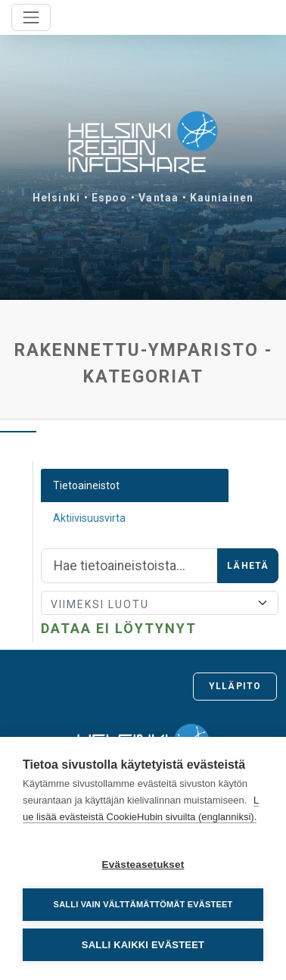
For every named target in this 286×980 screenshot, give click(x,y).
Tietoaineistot (86, 485)
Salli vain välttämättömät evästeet (143, 904)
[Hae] (129, 566)
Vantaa (159, 198)
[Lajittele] (160, 603)
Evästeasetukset (143, 865)
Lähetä (248, 566)
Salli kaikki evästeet (143, 945)
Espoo (110, 198)
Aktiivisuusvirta (89, 518)
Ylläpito (235, 686)
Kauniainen (222, 198)
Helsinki (56, 198)
